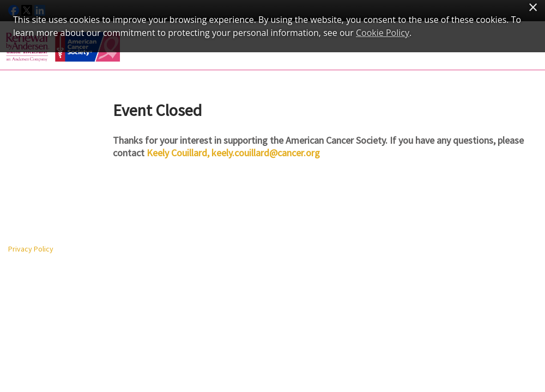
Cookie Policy (383, 33)
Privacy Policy (31, 249)
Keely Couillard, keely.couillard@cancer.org (233, 153)
